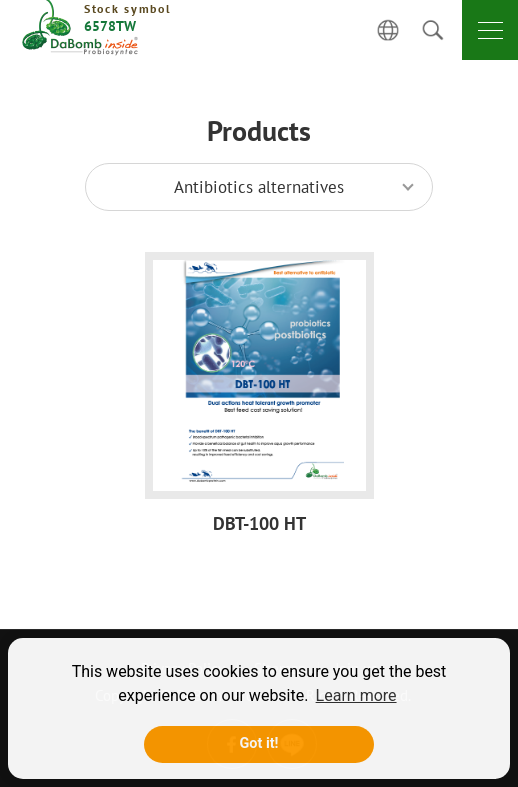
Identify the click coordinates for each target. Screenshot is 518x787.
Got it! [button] (259, 743)
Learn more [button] (356, 695)
